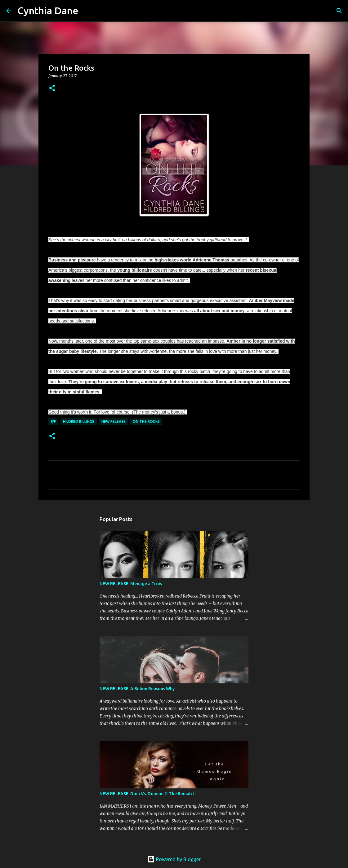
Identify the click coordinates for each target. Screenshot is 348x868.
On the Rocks (146, 421)
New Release (114, 421)
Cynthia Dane (48, 11)
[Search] (87, 11)
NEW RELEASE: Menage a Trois (131, 584)
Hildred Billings (79, 421)
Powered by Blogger (174, 859)
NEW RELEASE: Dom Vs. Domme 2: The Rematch (148, 794)
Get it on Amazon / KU (174, 229)
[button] (52, 88)
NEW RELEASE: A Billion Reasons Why (137, 689)
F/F (53, 421)
